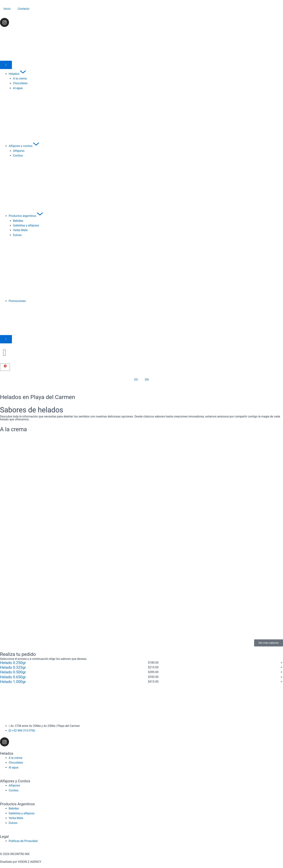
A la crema (14, 429)
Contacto (24, 9)
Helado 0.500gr (13, 672)
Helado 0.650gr (13, 677)
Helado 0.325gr (13, 667)
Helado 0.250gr (13, 663)
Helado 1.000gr (13, 682)
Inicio (7, 9)
